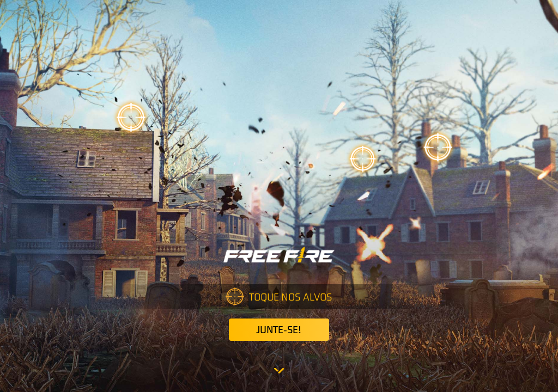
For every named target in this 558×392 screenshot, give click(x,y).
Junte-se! (279, 329)
